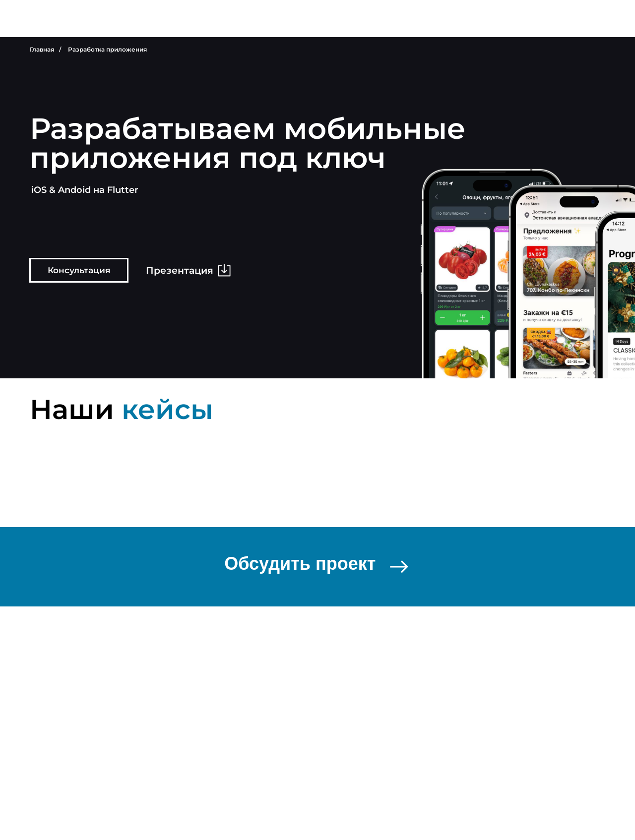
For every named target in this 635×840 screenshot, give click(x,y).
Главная (42, 49)
